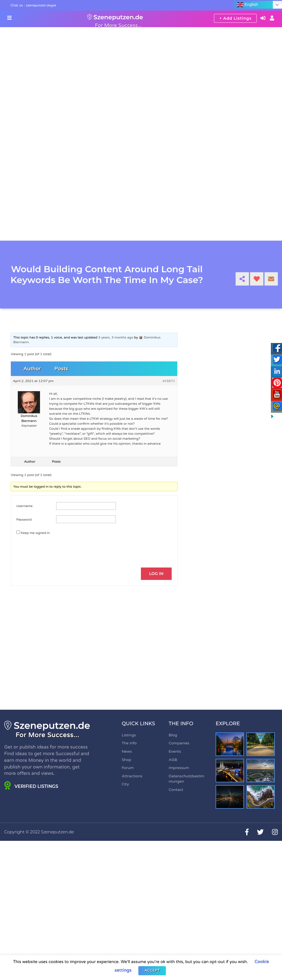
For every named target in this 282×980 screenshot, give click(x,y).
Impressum (179, 768)
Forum (128, 768)
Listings (129, 735)
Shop (126, 760)
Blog (173, 735)
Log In (156, 574)
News (127, 752)
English (247, 5)
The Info (129, 744)
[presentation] (54, 548)
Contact (176, 790)
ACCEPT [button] (152, 971)
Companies (179, 744)
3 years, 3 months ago (116, 337)
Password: (24, 520)
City (125, 785)
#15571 (169, 381)
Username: (25, 506)
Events (175, 752)
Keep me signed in (35, 533)
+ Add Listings (235, 18)
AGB (173, 760)
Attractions (132, 776)
